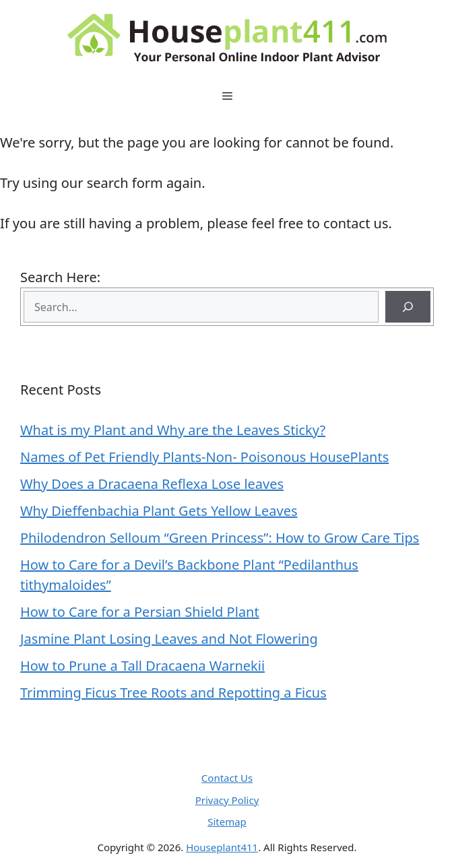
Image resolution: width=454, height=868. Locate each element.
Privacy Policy (227, 800)
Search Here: (60, 277)
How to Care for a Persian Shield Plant (140, 612)
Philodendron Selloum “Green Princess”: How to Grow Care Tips (220, 538)
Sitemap (227, 822)
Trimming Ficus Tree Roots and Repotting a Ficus (173, 693)
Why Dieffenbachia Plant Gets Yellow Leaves (159, 511)
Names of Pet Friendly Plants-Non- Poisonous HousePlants (204, 457)
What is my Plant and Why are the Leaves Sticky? (173, 430)
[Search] (408, 307)
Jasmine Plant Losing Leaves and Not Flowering (169, 639)
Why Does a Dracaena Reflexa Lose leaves (152, 484)
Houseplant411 (222, 847)
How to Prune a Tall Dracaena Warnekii (142, 666)
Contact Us (227, 778)
